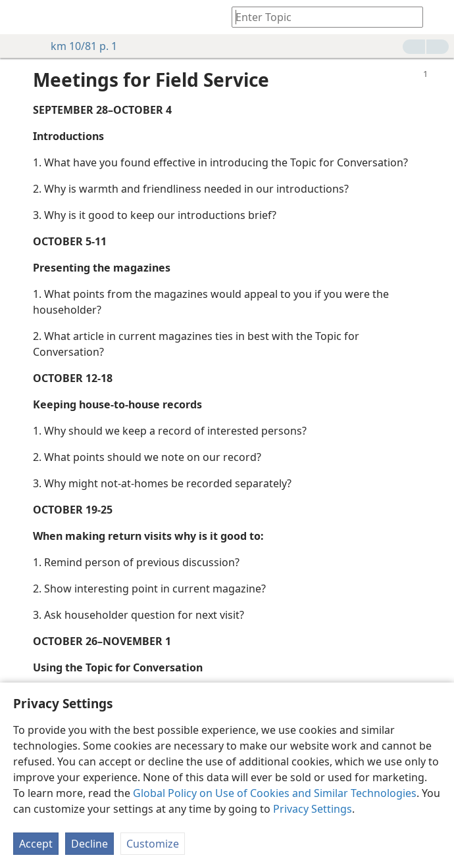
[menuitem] (20, 17)
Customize (153, 844)
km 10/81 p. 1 (77, 46)
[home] (20, 17)
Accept (36, 844)
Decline (89, 844)
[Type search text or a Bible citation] (321, 17)
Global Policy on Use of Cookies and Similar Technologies (275, 793)
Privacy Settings (313, 809)
